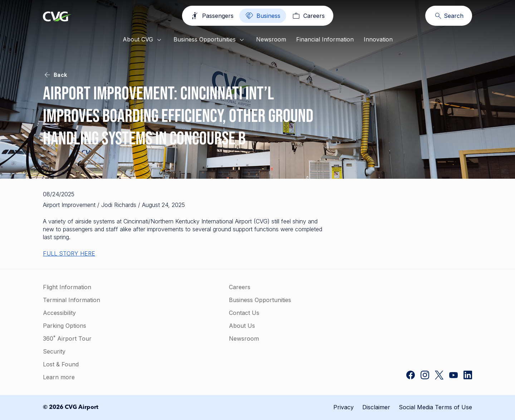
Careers (219, 287)
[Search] (449, 16)
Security (54, 351)
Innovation (378, 39)
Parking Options (65, 326)
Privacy (344, 407)
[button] (418, 310)
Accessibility (59, 313)
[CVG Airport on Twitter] (439, 376)
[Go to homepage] (57, 17)
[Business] (263, 16)
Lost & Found (61, 364)
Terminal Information (72, 300)
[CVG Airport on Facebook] (411, 376)
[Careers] (307, 16)
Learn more (59, 377)
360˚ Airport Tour (67, 339)
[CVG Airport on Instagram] (425, 376)
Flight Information (67, 287)
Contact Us (223, 313)
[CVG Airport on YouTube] (453, 376)
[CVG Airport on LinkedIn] (468, 376)
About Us (221, 326)
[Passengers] (213, 16)
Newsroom (271, 39)
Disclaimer (376, 407)
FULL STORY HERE (69, 253)
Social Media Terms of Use (435, 407)
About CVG (143, 40)
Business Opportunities (210, 40)
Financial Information (325, 39)
